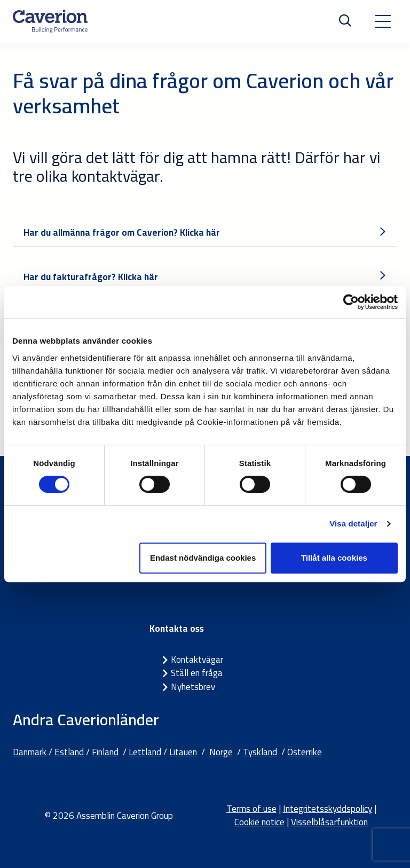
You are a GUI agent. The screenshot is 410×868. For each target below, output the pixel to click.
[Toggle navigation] (383, 21)
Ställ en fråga (197, 673)
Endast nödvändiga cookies (203, 558)
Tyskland (260, 752)
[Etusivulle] (50, 21)
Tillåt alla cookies (334, 558)
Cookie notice (259, 822)
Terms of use (251, 809)
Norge (221, 752)
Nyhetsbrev (193, 687)
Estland (69, 752)
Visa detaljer (353, 524)
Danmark (30, 752)
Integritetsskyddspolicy (328, 809)
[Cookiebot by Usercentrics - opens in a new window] (351, 302)
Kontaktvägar (197, 660)
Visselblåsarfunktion (329, 822)
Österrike (305, 752)
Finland (105, 752)
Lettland (145, 752)
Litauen (183, 752)
